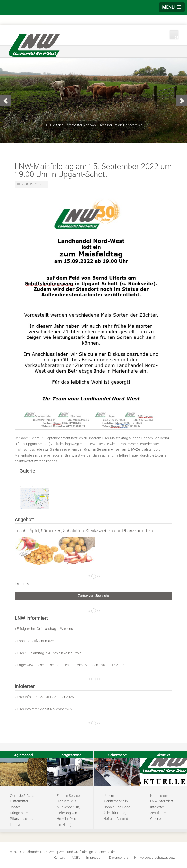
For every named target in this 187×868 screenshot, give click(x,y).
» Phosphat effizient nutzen (35, 641)
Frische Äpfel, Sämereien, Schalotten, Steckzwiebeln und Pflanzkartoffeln (84, 531)
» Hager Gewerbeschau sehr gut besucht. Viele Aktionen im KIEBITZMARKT (71, 665)
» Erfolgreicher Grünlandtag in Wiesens (44, 629)
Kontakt (60, 858)
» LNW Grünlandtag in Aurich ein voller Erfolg (48, 653)
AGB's (76, 858)
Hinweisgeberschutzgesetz (154, 858)
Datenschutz (119, 858)
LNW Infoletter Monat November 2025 (46, 709)
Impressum (95, 858)
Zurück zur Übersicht (93, 596)
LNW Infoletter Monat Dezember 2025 (45, 697)
